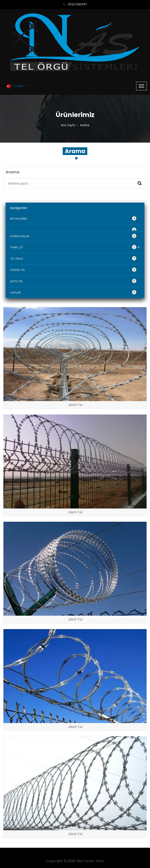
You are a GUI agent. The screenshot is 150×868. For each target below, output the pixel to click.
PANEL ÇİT (75, 247)
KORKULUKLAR (73, 236)
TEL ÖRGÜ (73, 258)
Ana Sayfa (68, 125)
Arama (85, 125)
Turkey (16, 86)
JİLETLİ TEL (73, 281)
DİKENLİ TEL (73, 270)
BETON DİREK (73, 218)
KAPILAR (73, 292)
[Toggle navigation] (141, 86)
